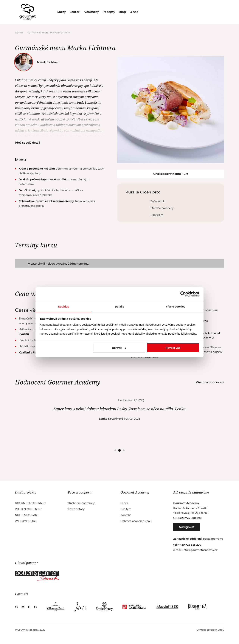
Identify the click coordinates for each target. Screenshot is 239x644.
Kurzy (61, 12)
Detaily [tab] (119, 307)
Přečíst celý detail (27, 143)
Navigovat (187, 527)
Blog (122, 12)
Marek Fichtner (38, 62)
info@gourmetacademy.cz (200, 550)
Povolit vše (173, 348)
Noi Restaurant (27, 515)
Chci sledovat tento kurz (171, 174)
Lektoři (75, 12)
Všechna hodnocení (210, 382)
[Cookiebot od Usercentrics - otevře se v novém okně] (183, 294)
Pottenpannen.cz (28, 509)
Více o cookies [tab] (176, 307)
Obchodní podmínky (81, 503)
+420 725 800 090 (190, 518)
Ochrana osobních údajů (136, 521)
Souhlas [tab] (63, 307)
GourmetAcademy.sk (31, 503)
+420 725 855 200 (190, 545)
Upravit (119, 348)
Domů (19, 32)
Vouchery (91, 12)
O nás (134, 12)
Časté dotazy (76, 509)
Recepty (109, 12)
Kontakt (126, 515)
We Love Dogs (26, 521)
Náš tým (126, 509)
